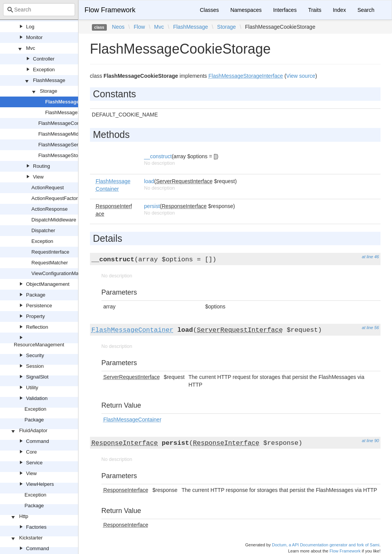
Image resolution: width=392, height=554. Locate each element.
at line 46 (370, 257)
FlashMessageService (63, 145)
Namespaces (246, 10)
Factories (36, 527)
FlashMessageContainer (65, 123)
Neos (118, 27)
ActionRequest (48, 188)
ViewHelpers (40, 484)
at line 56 (370, 328)
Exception (44, 70)
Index (339, 10)
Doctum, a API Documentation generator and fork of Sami (326, 545)
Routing (42, 166)
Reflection (37, 327)
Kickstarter (31, 538)
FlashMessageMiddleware (67, 134)
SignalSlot (37, 377)
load (149, 181)
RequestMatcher (50, 263)
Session (35, 366)
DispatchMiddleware (54, 220)
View (38, 177)
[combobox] (39, 10)
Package (36, 295)
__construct (158, 156)
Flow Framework (110, 10)
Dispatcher (43, 230)
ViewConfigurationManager (61, 273)
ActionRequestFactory (56, 198)
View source (301, 76)
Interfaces (285, 10)
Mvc (31, 48)
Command (38, 441)
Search (366, 10)
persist (152, 206)
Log (30, 27)
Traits (315, 10)
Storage (49, 91)
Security (35, 355)
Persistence (39, 306)
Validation (37, 398)
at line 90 (370, 441)
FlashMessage (49, 80)
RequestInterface (50, 252)
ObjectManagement (48, 284)
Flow (139, 27)
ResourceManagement (39, 345)
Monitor (34, 37)
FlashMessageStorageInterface (73, 155)
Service (34, 463)
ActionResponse (50, 209)
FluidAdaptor (33, 430)
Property (35, 316)
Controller (44, 59)
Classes (209, 10)
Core (31, 452)
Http (24, 516)
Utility (32, 388)
